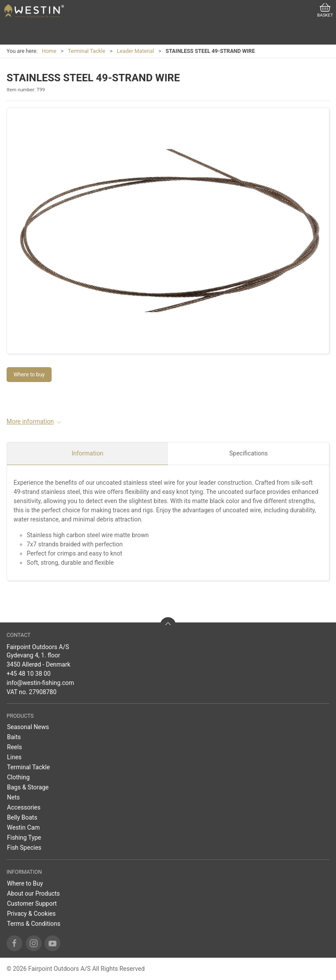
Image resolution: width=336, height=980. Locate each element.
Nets (13, 797)
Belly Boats (22, 817)
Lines (14, 757)
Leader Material (135, 51)
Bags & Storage (28, 787)
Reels (14, 747)
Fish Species (24, 848)
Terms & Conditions (34, 924)
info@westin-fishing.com (40, 683)
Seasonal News (28, 727)
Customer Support (32, 904)
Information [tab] (88, 453)
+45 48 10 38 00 (29, 674)
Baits (14, 737)
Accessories (24, 807)
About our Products (33, 893)
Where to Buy (25, 883)
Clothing (18, 777)
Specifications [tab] (248, 453)
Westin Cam (23, 827)
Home (49, 51)
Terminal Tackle (87, 51)
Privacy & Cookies (31, 914)
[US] (34, 11)
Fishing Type (24, 838)
